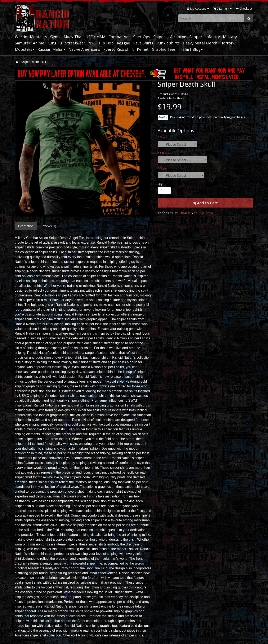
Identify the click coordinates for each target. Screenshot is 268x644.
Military (231, 37)
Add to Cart (206, 203)
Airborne (178, 37)
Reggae (123, 43)
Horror (227, 43)
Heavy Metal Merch (200, 43)
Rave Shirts (143, 43)
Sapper (196, 37)
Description (26, 226)
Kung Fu (55, 43)
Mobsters (25, 49)
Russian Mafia (51, 49)
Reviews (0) (48, 226)
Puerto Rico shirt (119, 49)
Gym (55, 37)
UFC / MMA (95, 37)
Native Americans (84, 49)
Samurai (22, 43)
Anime (39, 43)
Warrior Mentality (31, 37)
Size (163, 137)
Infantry (213, 37)
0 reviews (185, 213)
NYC (92, 43)
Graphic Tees (164, 49)
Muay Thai (73, 37)
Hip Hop (106, 43)
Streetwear (75, 43)
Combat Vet (119, 37)
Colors (165, 153)
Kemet (143, 49)
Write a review (204, 213)
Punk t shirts (168, 43)
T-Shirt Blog (191, 49)
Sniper (160, 37)
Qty (160, 184)
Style (163, 168)
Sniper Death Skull (34, 62)
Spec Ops (142, 37)
